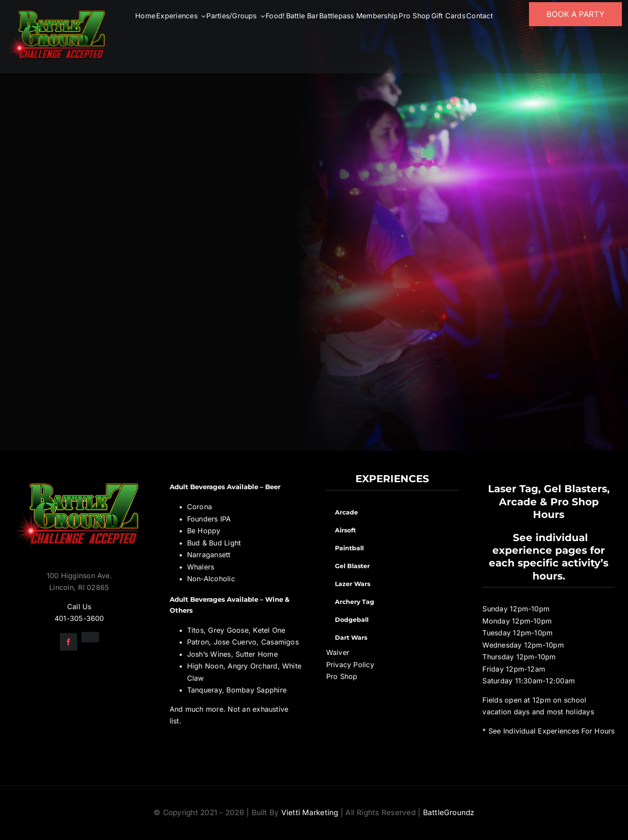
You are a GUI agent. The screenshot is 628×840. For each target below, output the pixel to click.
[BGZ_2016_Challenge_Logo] (79, 476)
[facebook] (68, 642)
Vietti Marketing (310, 813)
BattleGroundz (449, 813)
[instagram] (90, 637)
